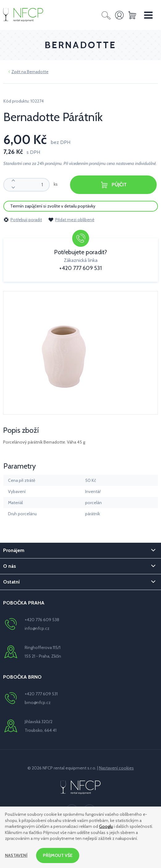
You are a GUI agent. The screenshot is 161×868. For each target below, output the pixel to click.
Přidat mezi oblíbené (71, 220)
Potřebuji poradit (23, 220)
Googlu (106, 826)
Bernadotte (38, 72)
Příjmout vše (58, 855)
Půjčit (114, 185)
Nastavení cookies (116, 768)
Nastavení (16, 855)
